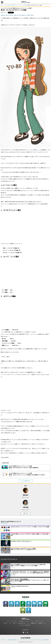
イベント (32, 621)
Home (2, 5)
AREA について (4, 640)
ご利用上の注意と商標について (13, 640)
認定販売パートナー (42, 623)
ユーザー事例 (21, 621)
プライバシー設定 (32, 640)
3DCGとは (5, 623)
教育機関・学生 (34, 623)
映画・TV (15, 623)
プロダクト (37, 621)
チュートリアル (14, 621)
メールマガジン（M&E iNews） (25, 625)
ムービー (27, 621)
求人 (42, 621)
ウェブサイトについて (24, 640)
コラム (5, 5)
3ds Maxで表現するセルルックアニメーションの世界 (17, 5)
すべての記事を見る (25, 481)
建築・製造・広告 (22, 623)
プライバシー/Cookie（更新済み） (43, 640)
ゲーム (10, 623)
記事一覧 (26, 513)
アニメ (28, 623)
